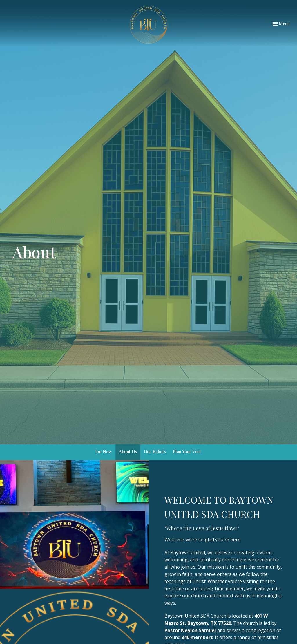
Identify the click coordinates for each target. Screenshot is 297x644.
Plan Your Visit (187, 451)
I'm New (104, 451)
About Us (128, 451)
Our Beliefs (155, 451)
